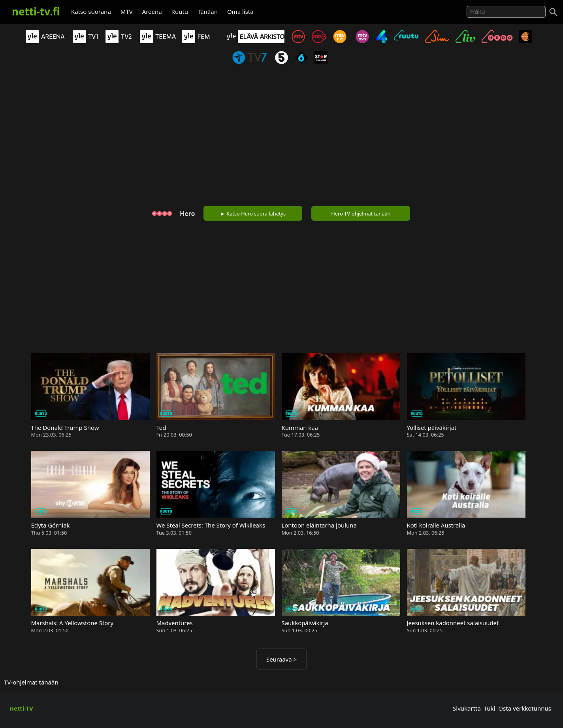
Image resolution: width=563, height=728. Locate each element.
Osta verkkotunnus (525, 708)
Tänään (208, 11)
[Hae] (506, 12)
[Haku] (554, 12)
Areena (152, 11)
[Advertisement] (282, 137)
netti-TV (22, 708)
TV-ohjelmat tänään (31, 682)
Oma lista (240, 11)
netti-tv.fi (36, 11)
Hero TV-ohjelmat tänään (361, 214)
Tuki (490, 708)
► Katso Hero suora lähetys (253, 214)
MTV (127, 11)
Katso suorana (91, 11)
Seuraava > (281, 659)
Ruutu (180, 11)
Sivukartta (467, 708)
